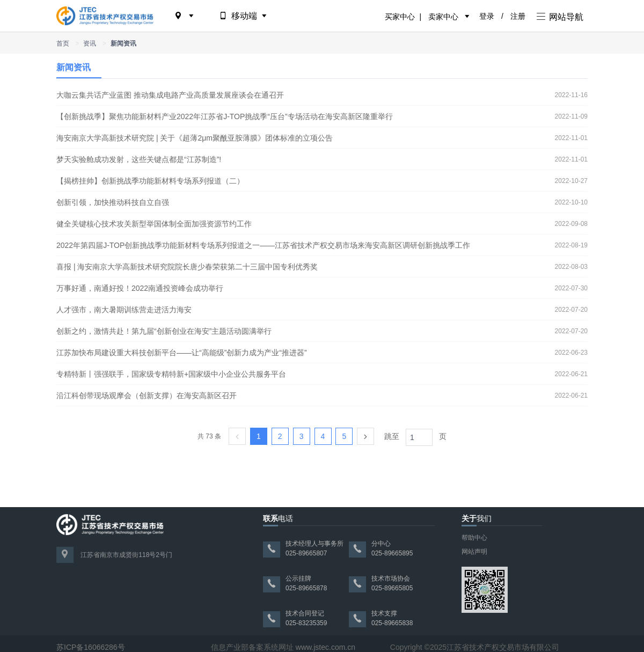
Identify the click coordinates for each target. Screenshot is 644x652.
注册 (518, 16)
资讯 (90, 43)
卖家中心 (443, 17)
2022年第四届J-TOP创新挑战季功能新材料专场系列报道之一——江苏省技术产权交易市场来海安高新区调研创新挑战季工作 (263, 245)
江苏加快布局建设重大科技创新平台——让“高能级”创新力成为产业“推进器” (182, 353)
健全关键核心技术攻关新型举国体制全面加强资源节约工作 (154, 224)
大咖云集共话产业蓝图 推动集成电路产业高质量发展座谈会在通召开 (170, 95)
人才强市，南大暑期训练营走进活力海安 (124, 310)
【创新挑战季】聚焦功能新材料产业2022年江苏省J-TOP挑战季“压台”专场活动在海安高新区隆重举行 (225, 116)
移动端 (244, 16)
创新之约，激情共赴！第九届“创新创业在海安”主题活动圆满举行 (164, 331)
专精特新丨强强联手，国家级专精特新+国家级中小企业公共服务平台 (171, 374)
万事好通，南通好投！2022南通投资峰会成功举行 (140, 288)
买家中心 (400, 17)
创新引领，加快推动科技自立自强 (113, 202)
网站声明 (474, 552)
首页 (63, 43)
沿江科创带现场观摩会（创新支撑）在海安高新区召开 (147, 395)
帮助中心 (474, 538)
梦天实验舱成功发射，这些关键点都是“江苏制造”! (139, 159)
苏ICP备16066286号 (91, 647)
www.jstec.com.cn (325, 647)
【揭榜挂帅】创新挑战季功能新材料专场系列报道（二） (150, 181)
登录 (487, 16)
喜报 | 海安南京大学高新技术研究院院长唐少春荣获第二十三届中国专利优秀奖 (187, 267)
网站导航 (560, 17)
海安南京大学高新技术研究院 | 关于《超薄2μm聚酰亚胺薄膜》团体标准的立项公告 (195, 138)
